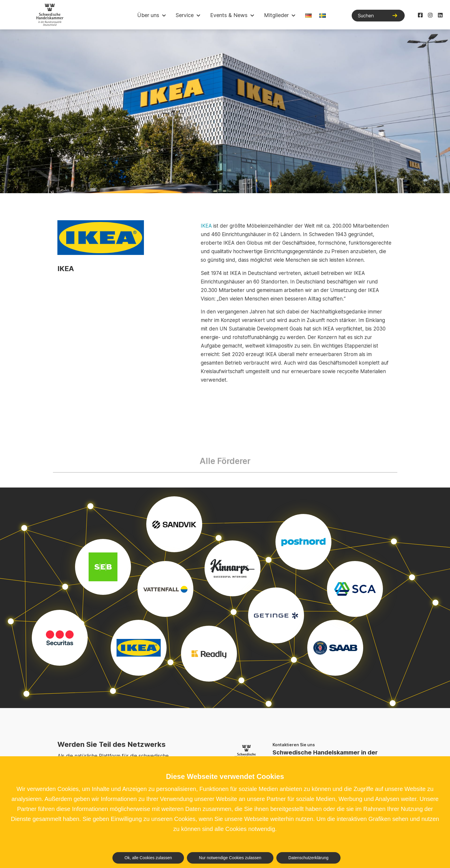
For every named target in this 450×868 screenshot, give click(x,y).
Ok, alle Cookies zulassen (148, 858)
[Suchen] (378, 16)
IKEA (206, 226)
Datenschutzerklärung (308, 858)
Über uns (148, 15)
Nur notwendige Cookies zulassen (230, 858)
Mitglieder (276, 15)
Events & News (229, 15)
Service (185, 15)
